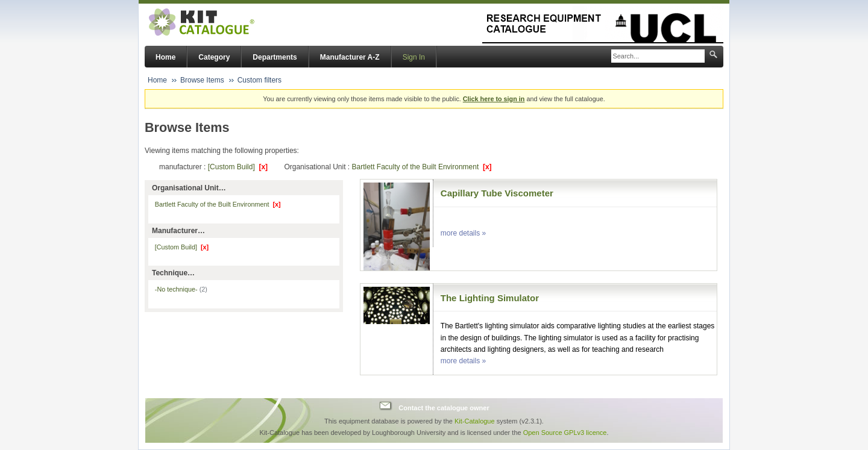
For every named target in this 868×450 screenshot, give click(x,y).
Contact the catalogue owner (444, 407)
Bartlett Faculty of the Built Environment (421, 167)
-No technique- (181, 289)
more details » (463, 233)
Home (165, 57)
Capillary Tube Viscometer (497, 193)
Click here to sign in (494, 99)
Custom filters (259, 80)
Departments (275, 57)
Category (214, 57)
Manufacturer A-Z (350, 57)
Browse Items (202, 80)
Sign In (414, 57)
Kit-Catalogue (475, 421)
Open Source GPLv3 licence (565, 433)
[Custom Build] (238, 167)
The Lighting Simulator (490, 298)
